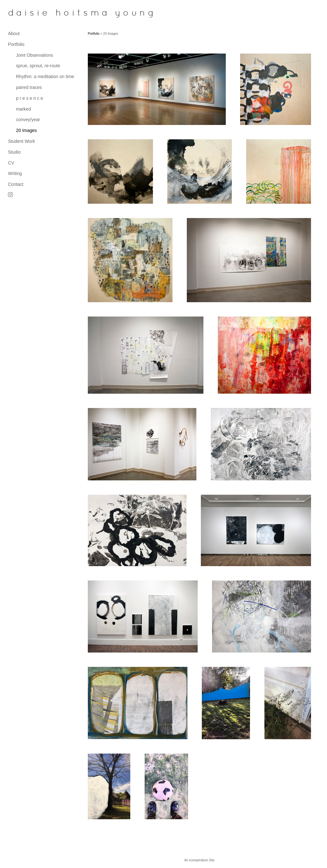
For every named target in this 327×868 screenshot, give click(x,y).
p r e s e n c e (30, 98)
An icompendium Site (199, 860)
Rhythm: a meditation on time (45, 77)
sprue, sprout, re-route (38, 66)
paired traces (29, 87)
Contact (16, 184)
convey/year (28, 120)
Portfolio (16, 44)
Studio (14, 152)
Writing (15, 173)
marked (23, 109)
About (14, 33)
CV (11, 163)
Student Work (22, 141)
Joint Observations (34, 55)
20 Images (26, 130)
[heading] (24, 14)
